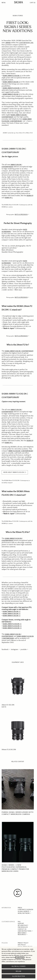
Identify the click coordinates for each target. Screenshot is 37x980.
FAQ (19, 922)
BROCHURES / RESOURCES (22, 934)
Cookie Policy (20, 957)
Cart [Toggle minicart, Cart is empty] (33, 3)
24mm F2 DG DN (8, 705)
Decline (19, 971)
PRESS (20, 908)
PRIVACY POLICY (23, 943)
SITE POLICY (22, 945)
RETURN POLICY (23, 925)
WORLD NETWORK (24, 913)
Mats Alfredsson (21, 215)
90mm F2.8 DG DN (9, 749)
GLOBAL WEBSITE (24, 911)
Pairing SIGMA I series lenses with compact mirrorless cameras (17, 813)
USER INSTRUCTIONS (25, 931)
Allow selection (18, 976)
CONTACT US (22, 929)
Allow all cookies (18, 966)
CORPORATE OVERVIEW (25, 910)
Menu (4, 3)
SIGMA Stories (18, 16)
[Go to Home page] (19, 2)
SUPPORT (21, 923)
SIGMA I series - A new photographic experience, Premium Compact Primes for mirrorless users (15, 868)
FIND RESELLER (23, 927)
